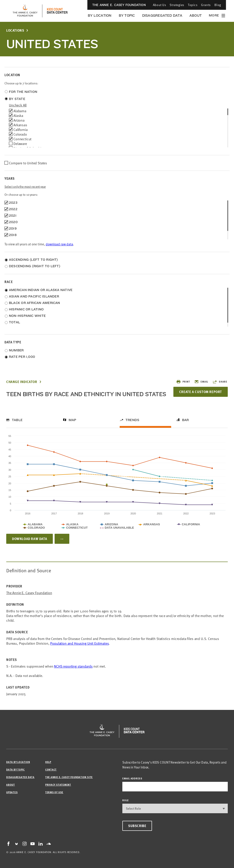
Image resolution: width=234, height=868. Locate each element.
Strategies (177, 5)
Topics (193, 5)
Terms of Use (54, 792)
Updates (12, 792)
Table (17, 420)
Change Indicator (22, 382)
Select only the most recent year (25, 186)
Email (201, 382)
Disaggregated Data (162, 15)
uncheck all (18, 105)
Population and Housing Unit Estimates (79, 643)
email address (132, 778)
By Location (100, 15)
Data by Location (18, 762)
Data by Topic (15, 769)
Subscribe (137, 826)
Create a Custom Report (201, 392)
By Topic (127, 15)
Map (73, 420)
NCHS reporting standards (73, 666)
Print (183, 382)
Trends (132, 420)
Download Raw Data (30, 539)
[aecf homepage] (25, 11)
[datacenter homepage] (57, 11)
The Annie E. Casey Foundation (119, 5)
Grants (206, 5)
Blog (218, 5)
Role (126, 800)
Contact (51, 769)
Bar (186, 420)
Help (48, 762)
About (196, 15)
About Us (159, 5)
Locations (15, 30)
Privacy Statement (58, 785)
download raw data (59, 244)
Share (220, 382)
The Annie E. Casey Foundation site (69, 777)
